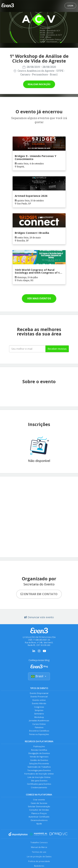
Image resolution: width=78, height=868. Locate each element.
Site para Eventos (39, 781)
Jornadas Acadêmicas (39, 720)
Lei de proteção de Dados (39, 856)
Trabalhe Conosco (39, 842)
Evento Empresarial (39, 693)
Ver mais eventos (39, 298)
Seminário (39, 714)
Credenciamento (39, 787)
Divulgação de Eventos (39, 753)
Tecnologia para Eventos (39, 770)
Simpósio (39, 710)
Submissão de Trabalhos (39, 767)
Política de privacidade (39, 861)
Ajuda (39, 824)
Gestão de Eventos (39, 760)
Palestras (39, 727)
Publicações (39, 746)
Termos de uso (39, 852)
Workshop (39, 717)
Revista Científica (39, 750)
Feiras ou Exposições (39, 734)
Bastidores (39, 866)
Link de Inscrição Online (39, 777)
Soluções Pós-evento (39, 763)
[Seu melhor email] (27, 349)
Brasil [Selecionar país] (39, 676)
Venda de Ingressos (39, 757)
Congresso (39, 707)
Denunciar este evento (39, 617)
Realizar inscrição (39, 84)
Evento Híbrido (39, 703)
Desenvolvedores (39, 820)
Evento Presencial (39, 696)
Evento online (39, 700)
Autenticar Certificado (39, 817)
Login (70, 6)
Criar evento (39, 800)
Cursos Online (39, 724)
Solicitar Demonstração (39, 806)
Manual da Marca (39, 847)
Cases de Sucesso (39, 803)
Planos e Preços (39, 813)
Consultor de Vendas (39, 810)
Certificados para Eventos (39, 784)
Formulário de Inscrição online (39, 774)
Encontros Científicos (39, 731)
